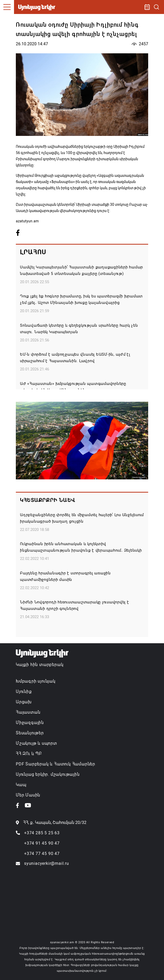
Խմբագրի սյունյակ (36, 681)
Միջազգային (30, 723)
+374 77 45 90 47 (42, 854)
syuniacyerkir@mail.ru (47, 863)
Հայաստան (28, 712)
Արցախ (24, 702)
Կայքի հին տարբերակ (40, 665)
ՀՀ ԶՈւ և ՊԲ (29, 754)
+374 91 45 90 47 (42, 843)
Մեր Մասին (28, 795)
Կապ (21, 785)
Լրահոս (33, 252)
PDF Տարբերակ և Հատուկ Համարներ (56, 764)
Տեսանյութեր (30, 733)
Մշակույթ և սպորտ (36, 743)
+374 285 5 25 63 (42, 833)
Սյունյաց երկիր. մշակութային (48, 774)
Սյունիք (24, 692)
